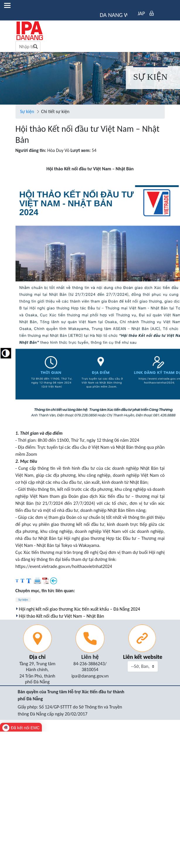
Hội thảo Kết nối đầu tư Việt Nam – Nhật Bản (62, 616)
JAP (141, 13)
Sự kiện (23, 600)
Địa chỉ (37, 657)
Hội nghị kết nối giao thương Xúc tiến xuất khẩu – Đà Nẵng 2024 (80, 609)
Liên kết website (143, 657)
